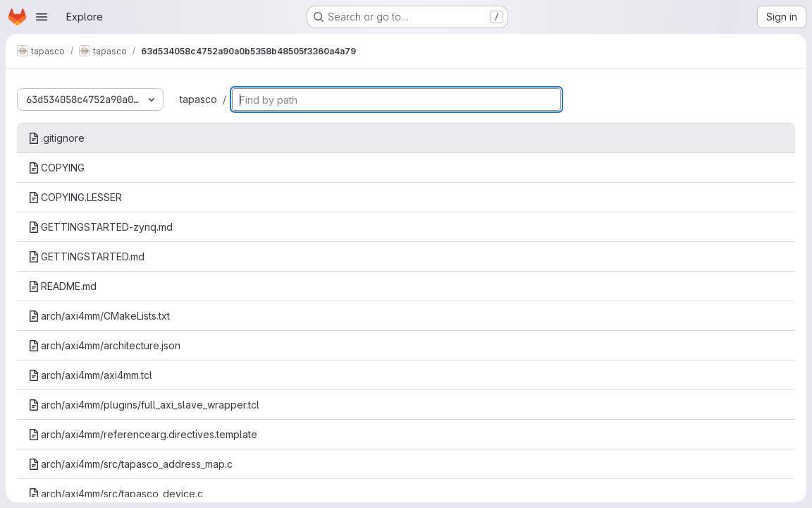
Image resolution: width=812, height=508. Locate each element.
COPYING (56, 168)
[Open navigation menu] (42, 17)
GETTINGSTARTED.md (86, 256)
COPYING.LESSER (75, 197)
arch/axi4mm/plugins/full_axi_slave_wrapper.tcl (144, 405)
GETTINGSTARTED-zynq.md (100, 227)
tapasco (198, 99)
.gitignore (56, 138)
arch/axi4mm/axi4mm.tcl (90, 375)
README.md (62, 286)
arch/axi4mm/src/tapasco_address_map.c (130, 464)
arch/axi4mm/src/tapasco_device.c (116, 494)
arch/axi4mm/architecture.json (104, 345)
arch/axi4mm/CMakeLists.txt (99, 316)
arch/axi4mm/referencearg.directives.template (143, 434)
